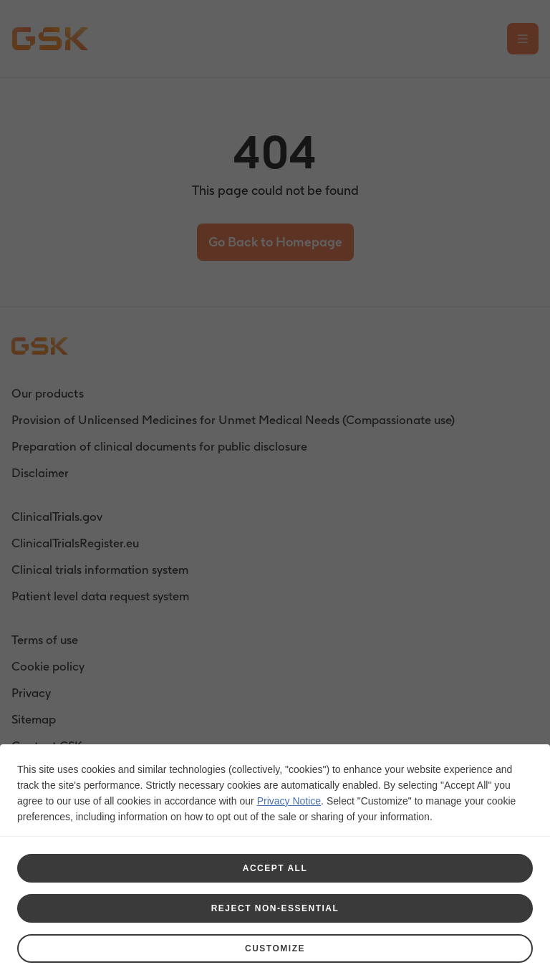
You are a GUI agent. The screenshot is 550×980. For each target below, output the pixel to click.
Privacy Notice (289, 801)
